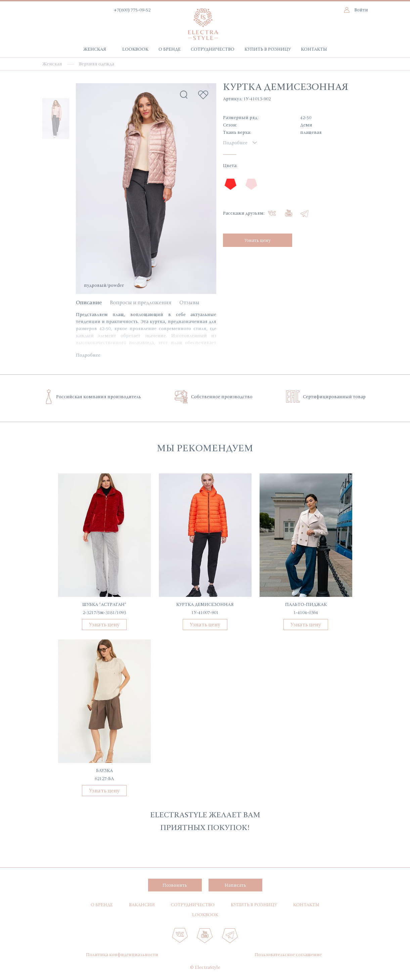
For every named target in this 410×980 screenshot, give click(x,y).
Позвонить (175, 885)
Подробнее (88, 355)
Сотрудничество (213, 49)
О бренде (170, 49)
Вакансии (142, 905)
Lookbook (135, 49)
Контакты (314, 49)
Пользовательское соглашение (288, 955)
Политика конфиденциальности (122, 955)
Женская (95, 49)
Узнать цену (258, 240)
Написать (235, 885)
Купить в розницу (268, 49)
